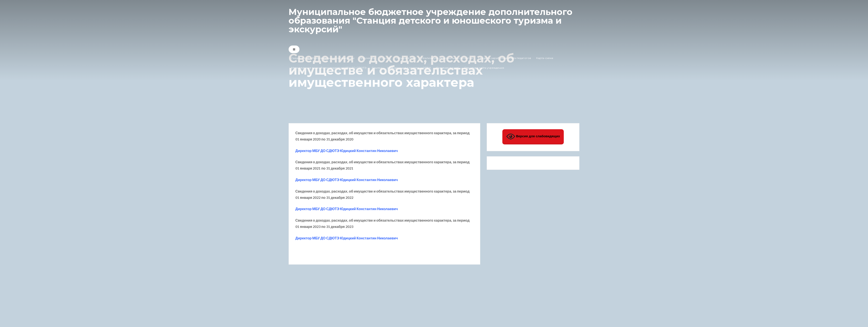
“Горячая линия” (447, 68)
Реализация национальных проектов (447, 58)
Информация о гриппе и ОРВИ (409, 68)
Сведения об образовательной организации (323, 58)
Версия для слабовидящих (533, 137)
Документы (367, 58)
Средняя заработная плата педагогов (505, 58)
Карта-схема (545, 58)
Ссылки (385, 58)
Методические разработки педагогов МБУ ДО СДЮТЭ (329, 68)
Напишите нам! (406, 58)
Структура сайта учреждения (484, 68)
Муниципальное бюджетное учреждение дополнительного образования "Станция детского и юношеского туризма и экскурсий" (431, 20)
